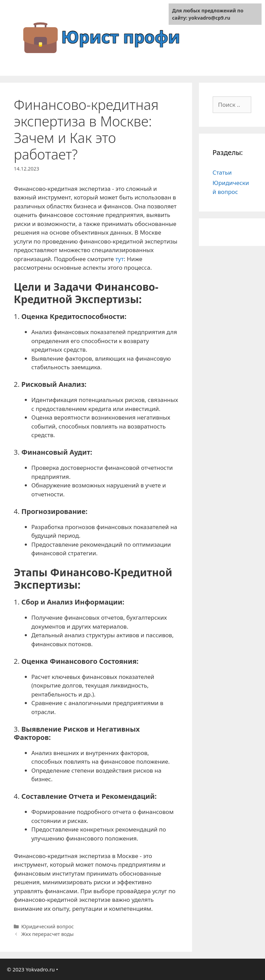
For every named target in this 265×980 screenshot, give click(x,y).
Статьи (222, 172)
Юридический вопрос (48, 926)
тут (119, 259)
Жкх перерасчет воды (47, 934)
